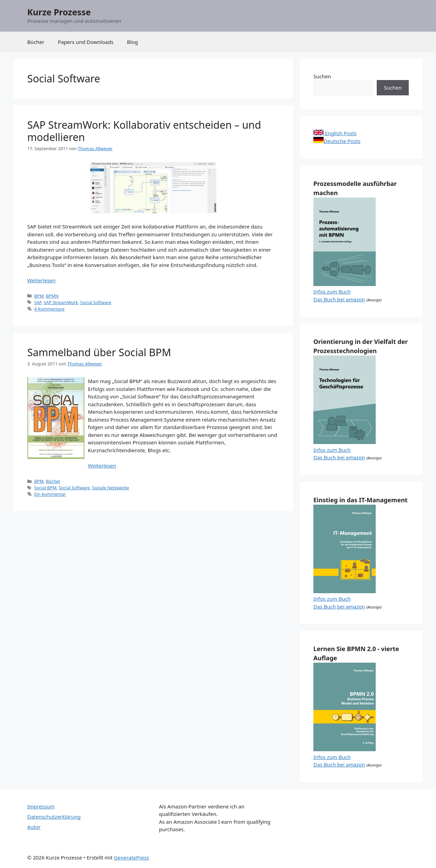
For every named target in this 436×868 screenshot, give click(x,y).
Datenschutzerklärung (54, 817)
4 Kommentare (49, 309)
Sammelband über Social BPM (99, 352)
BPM (39, 296)
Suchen (322, 76)
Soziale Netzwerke (111, 488)
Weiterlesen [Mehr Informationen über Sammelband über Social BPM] (102, 465)
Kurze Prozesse (59, 12)
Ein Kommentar (50, 494)
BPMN (52, 296)
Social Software (96, 302)
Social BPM (45, 488)
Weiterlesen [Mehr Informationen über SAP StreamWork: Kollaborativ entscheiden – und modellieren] (41, 280)
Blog (133, 42)
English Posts (335, 133)
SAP (38, 302)
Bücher (36, 42)
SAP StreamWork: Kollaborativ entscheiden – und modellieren (144, 131)
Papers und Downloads (86, 42)
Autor (34, 827)
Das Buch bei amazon (339, 299)
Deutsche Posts (337, 141)
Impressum (41, 806)
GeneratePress (131, 857)
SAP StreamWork (61, 302)
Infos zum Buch (332, 291)
